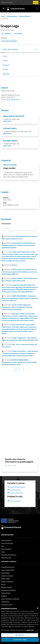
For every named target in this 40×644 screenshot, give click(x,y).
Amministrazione (12, 16)
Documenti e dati (6, 562)
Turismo (3, 589)
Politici (3, 556)
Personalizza (20, 635)
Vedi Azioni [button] (17, 34)
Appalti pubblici (6, 583)
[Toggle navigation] (4, 8)
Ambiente (4, 600)
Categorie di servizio (9, 566)
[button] (20, 50)
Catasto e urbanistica (7, 586)
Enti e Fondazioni (6, 553)
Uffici (3, 550)
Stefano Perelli (10, 128)
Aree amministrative (7, 547)
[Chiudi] (38, 608)
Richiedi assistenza (14, 494)
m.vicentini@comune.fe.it (12, 99)
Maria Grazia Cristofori (14, 116)
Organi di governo (25, 16)
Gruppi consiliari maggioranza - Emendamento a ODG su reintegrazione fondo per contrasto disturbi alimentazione (17, 307)
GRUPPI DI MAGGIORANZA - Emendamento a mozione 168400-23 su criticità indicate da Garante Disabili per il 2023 (19, 362)
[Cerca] (37, 9)
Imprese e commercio (7, 580)
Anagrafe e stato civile (8, 571)
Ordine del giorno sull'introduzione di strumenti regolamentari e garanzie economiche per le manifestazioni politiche (18, 245)
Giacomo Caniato (10, 141)
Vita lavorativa (5, 577)
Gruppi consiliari (9, 168)
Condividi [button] (6, 34)
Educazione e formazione (8, 594)
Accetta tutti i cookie (20, 640)
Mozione (15, 265)
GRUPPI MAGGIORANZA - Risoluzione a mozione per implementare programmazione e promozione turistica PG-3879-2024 (20, 298)
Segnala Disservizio (14, 505)
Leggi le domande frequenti (16, 491)
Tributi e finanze (6, 597)
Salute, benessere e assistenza (10, 603)
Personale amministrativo (9, 559)
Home (3, 16)
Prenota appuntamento (15, 497)
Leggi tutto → (8, 121)
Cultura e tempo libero (8, 574)
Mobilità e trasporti (7, 592)
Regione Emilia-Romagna (7, 3)
